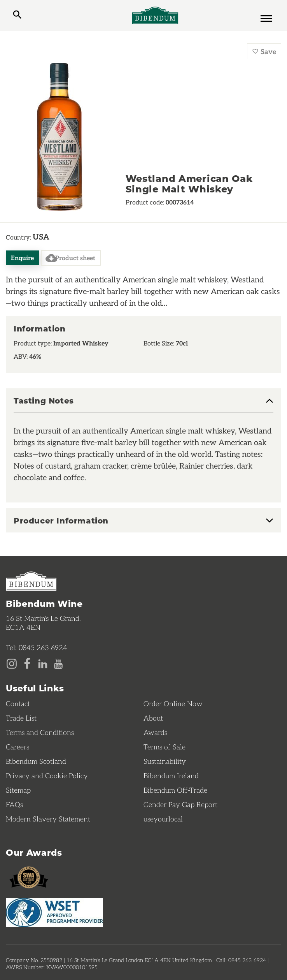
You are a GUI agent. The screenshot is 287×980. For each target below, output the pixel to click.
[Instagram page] (12, 663)
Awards (155, 732)
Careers (17, 747)
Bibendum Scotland (36, 761)
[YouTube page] (58, 663)
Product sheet (70, 258)
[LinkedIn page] (43, 663)
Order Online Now (173, 703)
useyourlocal (163, 819)
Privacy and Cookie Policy (47, 776)
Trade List (21, 718)
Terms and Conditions (40, 732)
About (153, 718)
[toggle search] (17, 16)
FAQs (14, 804)
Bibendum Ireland (171, 776)
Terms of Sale (164, 747)
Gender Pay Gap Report (180, 804)
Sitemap (18, 790)
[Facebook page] (27, 663)
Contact (18, 703)
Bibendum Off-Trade (175, 790)
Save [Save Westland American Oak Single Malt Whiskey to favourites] (264, 51)
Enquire (22, 258)
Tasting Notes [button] (44, 401)
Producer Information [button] (61, 520)
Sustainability (165, 761)
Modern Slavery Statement (48, 819)
